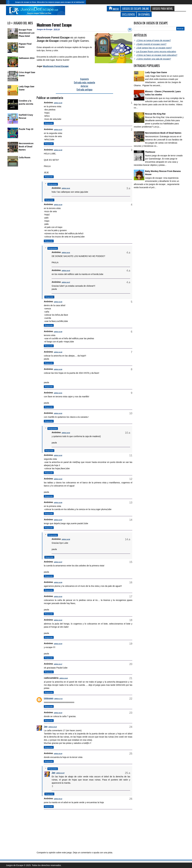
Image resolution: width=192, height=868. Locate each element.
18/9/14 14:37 (58, 130)
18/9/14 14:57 (58, 520)
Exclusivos (128, 14)
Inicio (10, 2)
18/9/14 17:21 (58, 699)
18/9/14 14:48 (58, 332)
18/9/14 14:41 (66, 188)
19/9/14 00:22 (58, 799)
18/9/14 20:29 (58, 754)
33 (130, 29)
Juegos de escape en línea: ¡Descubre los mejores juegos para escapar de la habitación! (50, 2)
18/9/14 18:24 (58, 713)
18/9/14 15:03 (58, 620)
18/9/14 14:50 (58, 369)
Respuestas (53, 184)
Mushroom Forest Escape (54, 25)
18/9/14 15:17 (58, 664)
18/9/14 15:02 (58, 597)
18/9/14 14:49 (58, 352)
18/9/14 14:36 (58, 103)
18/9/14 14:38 (58, 150)
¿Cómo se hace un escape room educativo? (157, 55)
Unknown (49, 698)
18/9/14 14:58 (66, 539)
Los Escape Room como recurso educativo (156, 52)
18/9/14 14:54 (58, 479)
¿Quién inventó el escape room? (151, 44)
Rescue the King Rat (155, 114)
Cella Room (25, 158)
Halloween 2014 (27, 58)
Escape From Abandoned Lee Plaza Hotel (27, 33)
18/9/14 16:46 (64, 678)
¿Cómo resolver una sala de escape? (154, 59)
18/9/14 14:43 (66, 271)
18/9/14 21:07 (60, 773)
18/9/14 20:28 (53, 727)
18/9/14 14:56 (58, 503)
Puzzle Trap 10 (26, 129)
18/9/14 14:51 (58, 393)
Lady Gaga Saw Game (156, 72)
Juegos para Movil (163, 8)
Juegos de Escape (45, 29)
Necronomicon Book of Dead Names (26, 147)
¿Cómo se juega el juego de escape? (153, 40)
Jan (46, 727)
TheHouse (150, 152)
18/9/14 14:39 (58, 205)
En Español (144, 14)
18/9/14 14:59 (58, 582)
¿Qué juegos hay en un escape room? (154, 48)
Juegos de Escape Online (136, 8)
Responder (49, 123)
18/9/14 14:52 (58, 413)
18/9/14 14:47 (66, 282)
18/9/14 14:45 (58, 302)
